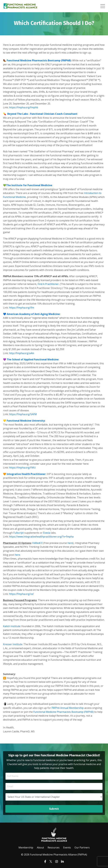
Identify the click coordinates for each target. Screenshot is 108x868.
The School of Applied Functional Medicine (33, 359)
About (40, 848)
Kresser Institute (13, 644)
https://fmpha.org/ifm (22, 308)
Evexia (47, 533)
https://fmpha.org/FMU (22, 468)
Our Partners (82, 848)
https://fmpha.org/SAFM (23, 414)
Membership (26, 848)
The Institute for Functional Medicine (29, 185)
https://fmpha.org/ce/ (21, 594)
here (70, 543)
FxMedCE (37, 543)
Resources (54, 848)
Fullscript (19, 533)
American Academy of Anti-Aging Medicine (33, 314)
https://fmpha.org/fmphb (24, 107)
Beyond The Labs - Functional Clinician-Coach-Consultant (42, 114)
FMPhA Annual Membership (68, 708)
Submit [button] (54, 809)
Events (67, 848)
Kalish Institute (12, 626)
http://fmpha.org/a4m (22, 353)
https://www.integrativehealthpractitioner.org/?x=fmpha (41, 537)
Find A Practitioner (48, 284)
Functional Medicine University (26, 421)
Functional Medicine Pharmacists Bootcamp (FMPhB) (39, 60)
